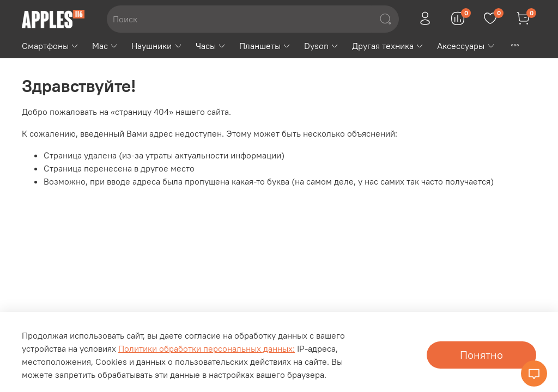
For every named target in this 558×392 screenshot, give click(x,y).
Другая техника (388, 46)
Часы (211, 46)
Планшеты (265, 46)
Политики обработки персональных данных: (207, 348)
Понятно (481, 355)
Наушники (157, 46)
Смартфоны (50, 46)
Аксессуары (466, 46)
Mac (105, 46)
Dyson (322, 46)
